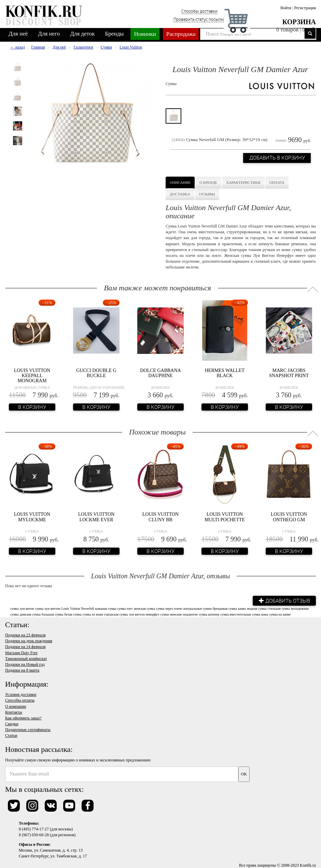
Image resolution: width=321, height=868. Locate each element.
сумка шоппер (209, 614)
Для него (49, 34)
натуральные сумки (198, 608)
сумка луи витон (22, 608)
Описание (180, 182)
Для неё (18, 34)
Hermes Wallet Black (225, 373)
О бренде (208, 182)
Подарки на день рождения (29, 640)
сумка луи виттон (48, 608)
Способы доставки (199, 11)
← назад (18, 47)
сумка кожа (260, 614)
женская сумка (144, 608)
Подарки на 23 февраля (25, 635)
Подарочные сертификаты (28, 729)
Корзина (299, 22)
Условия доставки (21, 694)
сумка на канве (280, 614)
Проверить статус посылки (199, 19)
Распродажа (181, 34)
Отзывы (207, 194)
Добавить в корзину (276, 159)
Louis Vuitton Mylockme (32, 517)
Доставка (180, 194)
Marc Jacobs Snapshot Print (289, 373)
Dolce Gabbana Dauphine (160, 373)
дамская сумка (30, 614)
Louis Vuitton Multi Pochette (225, 517)
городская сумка (116, 614)
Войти (286, 8)
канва (242, 608)
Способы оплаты (20, 700)
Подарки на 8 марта (22, 670)
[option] (18, 67)
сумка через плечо (169, 608)
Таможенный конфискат (26, 658)
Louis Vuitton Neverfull (78, 608)
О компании (16, 706)
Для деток (82, 34)
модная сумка (257, 608)
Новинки (145, 34)
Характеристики (243, 182)
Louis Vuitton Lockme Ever (96, 517)
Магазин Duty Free (21, 652)
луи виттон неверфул (144, 614)
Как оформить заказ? (23, 718)
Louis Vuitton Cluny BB (160, 517)
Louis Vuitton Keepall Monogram (32, 376)
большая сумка (52, 614)
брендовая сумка (225, 608)
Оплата (277, 182)
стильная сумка (279, 608)
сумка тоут (125, 608)
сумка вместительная (236, 614)
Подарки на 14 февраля (25, 646)
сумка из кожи (93, 614)
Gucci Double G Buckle (96, 373)
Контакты (14, 712)
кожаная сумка (106, 608)
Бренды (115, 34)
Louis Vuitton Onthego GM (289, 517)
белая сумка (73, 614)
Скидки (12, 724)
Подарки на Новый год (25, 664)
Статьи (11, 735)
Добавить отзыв (283, 600)
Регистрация (305, 8)
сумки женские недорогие (179, 614)
